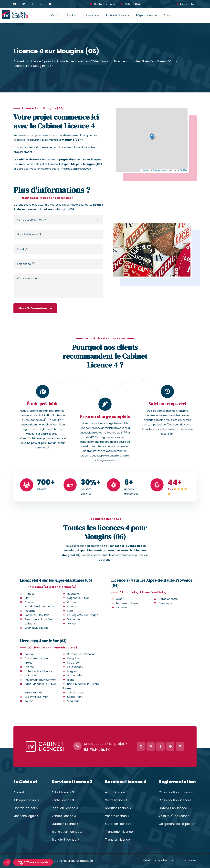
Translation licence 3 (67, 832)
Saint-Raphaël (34, 693)
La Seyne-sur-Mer (36, 697)
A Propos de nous (26, 800)
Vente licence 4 (116, 800)
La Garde (73, 663)
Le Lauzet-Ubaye (127, 603)
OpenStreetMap (160, 170)
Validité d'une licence (174, 816)
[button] (152, 137)
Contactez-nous (104, 4)
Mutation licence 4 (118, 824)
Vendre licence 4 (117, 816)
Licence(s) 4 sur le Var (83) (43, 641)
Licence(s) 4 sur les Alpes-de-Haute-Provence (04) (152, 583)
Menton (72, 606)
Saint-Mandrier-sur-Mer (40, 684)
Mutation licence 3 (65, 824)
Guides (168, 16)
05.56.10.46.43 (133, 4)
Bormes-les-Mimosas (81, 654)
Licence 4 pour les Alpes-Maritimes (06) (143, 61)
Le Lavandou (75, 667)
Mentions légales (26, 816)
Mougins (30, 611)
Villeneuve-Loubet (36, 628)
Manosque (165, 603)
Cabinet (56, 16)
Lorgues (72, 671)
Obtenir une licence (173, 808)
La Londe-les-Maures (38, 671)
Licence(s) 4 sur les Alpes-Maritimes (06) (56, 580)
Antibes (30, 594)
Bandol (29, 654)
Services (72, 16)
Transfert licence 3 (65, 840)
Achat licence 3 (63, 792)
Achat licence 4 (116, 792)
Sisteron (121, 607)
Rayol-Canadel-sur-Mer (40, 680)
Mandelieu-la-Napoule (39, 606)
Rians (71, 680)
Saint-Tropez (76, 693)
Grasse (72, 602)
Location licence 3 (65, 808)
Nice (70, 611)
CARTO (183, 170)
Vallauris (30, 624)
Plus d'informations (35, 308)
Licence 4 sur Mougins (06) (33, 66)
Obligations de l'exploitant (178, 824)
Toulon (29, 701)
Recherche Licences (118, 16)
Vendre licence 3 (64, 816)
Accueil (19, 61)
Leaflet (145, 170)
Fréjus (28, 663)
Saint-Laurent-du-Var (39, 619)
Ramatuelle (75, 675)
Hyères (29, 667)
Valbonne (73, 619)
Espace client (188, 4)
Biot (27, 598)
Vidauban (73, 701)
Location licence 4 (118, 808)
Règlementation (145, 16)
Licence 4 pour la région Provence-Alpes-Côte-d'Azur (69, 61)
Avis (170, 489)
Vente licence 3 (63, 800)
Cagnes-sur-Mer (78, 598)
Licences (91, 16)
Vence (71, 624)
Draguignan (75, 658)
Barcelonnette (168, 599)
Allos (119, 599)
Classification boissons (176, 792)
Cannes (30, 602)
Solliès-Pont (75, 697)
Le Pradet (31, 675)
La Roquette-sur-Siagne (83, 615)
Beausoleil (74, 594)
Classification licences (175, 800)
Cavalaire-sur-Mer (37, 658)
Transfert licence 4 (119, 840)
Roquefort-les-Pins (37, 615)
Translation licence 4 (120, 832)
